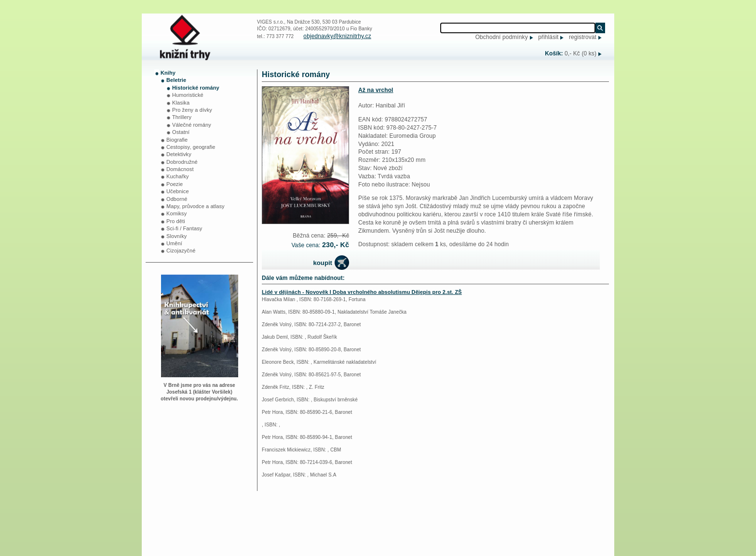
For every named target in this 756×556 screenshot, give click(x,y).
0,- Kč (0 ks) (580, 53)
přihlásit (548, 37)
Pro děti (176, 221)
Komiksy (176, 213)
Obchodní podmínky (502, 37)
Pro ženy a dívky (192, 110)
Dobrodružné (182, 162)
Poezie (175, 184)
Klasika (181, 103)
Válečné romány (192, 125)
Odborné (177, 199)
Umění (174, 243)
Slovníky (176, 236)
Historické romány (196, 88)
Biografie (177, 140)
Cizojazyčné (181, 251)
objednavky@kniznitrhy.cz (337, 36)
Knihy (168, 73)
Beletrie (176, 80)
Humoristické (188, 95)
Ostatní (181, 132)
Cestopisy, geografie (191, 147)
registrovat (583, 37)
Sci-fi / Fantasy (184, 228)
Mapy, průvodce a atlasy (196, 206)
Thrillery (182, 117)
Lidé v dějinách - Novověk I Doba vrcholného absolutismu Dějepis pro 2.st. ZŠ (362, 292)
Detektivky (179, 154)
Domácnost (180, 169)
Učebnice (178, 191)
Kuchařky (178, 176)
